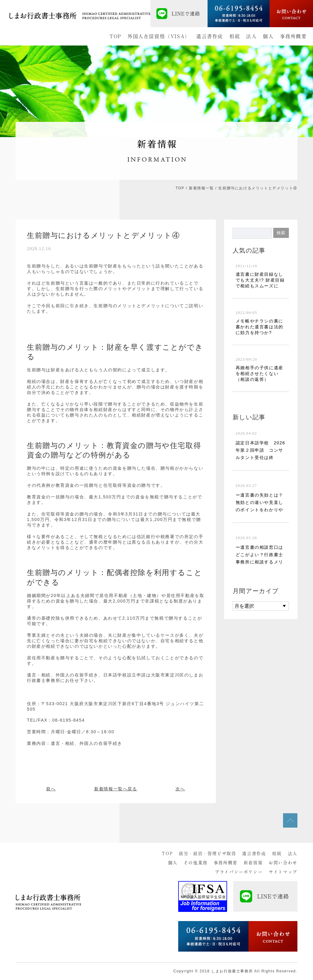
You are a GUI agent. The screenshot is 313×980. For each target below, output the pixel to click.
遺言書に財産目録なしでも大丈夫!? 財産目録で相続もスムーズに (260, 280)
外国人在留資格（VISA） (159, 36)
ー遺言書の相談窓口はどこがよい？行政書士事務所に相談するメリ (260, 555)
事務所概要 (293, 36)
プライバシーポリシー (239, 872)
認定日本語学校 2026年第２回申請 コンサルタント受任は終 (260, 450)
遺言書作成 (210, 36)
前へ (51, 789)
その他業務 (196, 863)
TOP (115, 36)
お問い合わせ (283, 863)
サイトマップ (283, 872)
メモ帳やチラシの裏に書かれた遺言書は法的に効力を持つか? (260, 327)
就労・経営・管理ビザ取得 (207, 854)
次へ (180, 789)
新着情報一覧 (201, 188)
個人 (268, 36)
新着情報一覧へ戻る (116, 789)
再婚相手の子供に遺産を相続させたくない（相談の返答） (260, 373)
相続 (235, 36)
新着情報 (253, 863)
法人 (251, 36)
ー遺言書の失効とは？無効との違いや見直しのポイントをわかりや (260, 502)
